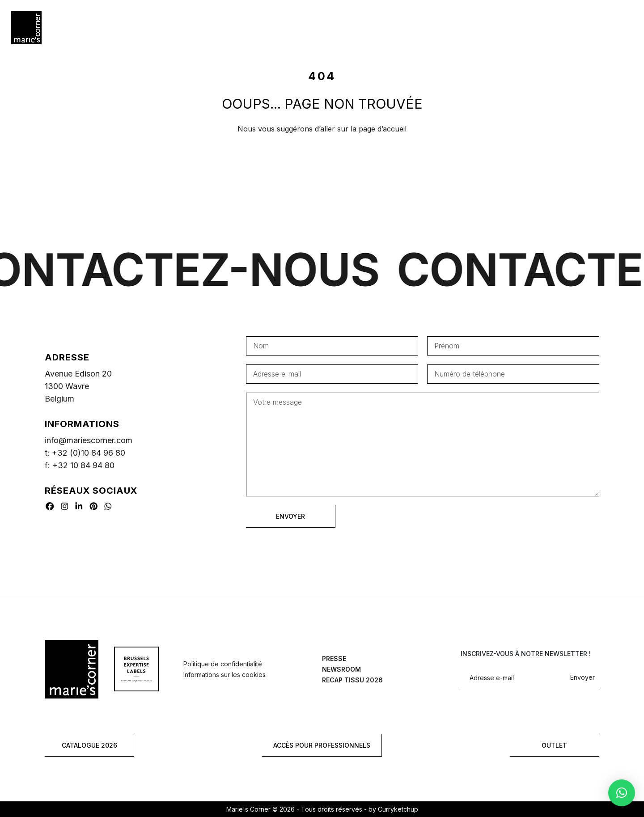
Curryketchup (398, 809)
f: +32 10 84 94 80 (80, 465)
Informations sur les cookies (225, 675)
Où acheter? (355, 28)
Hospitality (174, 28)
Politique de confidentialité (223, 664)
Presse (334, 658)
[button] (622, 793)
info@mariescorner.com (89, 440)
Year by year (292, 28)
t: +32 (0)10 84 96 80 (85, 453)
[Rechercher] (610, 28)
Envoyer (583, 677)
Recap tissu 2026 (352, 680)
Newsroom (341, 669)
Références (232, 28)
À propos (411, 28)
